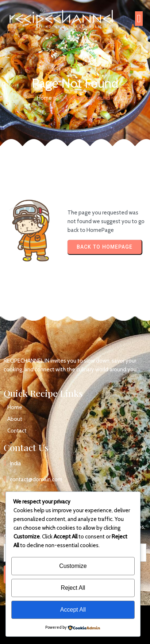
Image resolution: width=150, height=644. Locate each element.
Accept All (73, 610)
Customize (73, 566)
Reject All (73, 588)
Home (44, 98)
